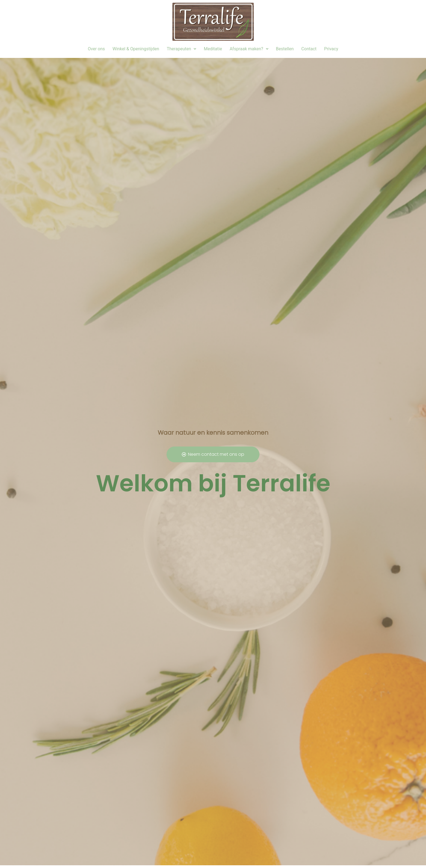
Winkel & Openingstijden (136, 49)
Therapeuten (182, 49)
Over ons (96, 49)
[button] (182, 49)
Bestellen (285, 49)
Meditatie (213, 49)
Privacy (331, 49)
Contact (309, 49)
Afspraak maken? (249, 49)
